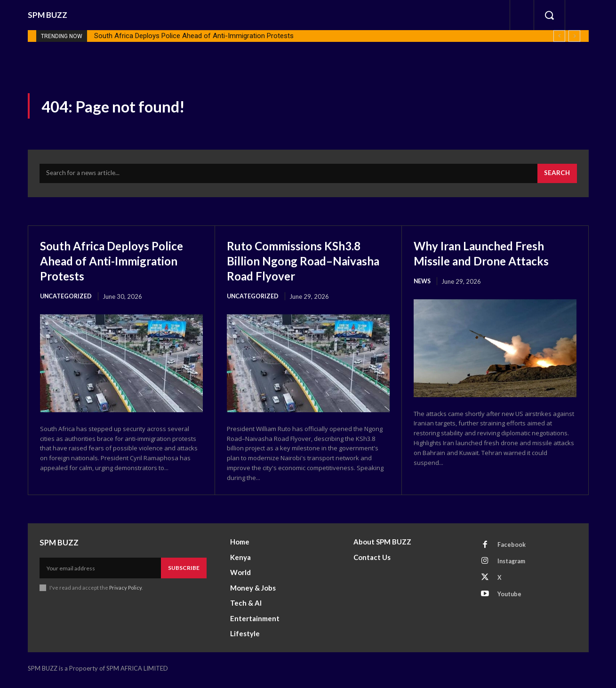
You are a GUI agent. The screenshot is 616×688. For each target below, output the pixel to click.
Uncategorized (67, 300)
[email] (100, 572)
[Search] (557, 176)
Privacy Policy (126, 592)
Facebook (512, 549)
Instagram (513, 567)
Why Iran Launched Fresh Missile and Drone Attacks (492, 256)
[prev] (559, 36)
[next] (574, 36)
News (423, 285)
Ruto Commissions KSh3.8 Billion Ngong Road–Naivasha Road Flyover (304, 264)
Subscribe (184, 572)
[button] (549, 15)
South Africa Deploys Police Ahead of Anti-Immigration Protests (194, 36)
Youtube (511, 601)
